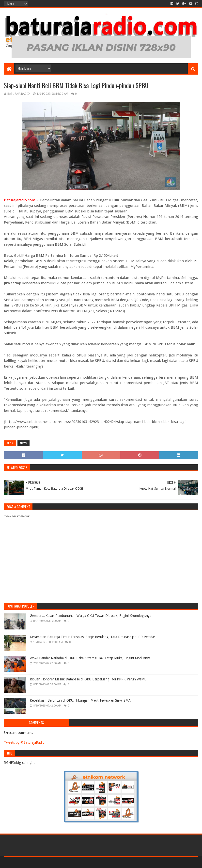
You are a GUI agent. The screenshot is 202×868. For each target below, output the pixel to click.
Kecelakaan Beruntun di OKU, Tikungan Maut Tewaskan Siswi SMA (80, 700)
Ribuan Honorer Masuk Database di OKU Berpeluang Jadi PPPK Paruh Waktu (88, 679)
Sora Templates (31, 862)
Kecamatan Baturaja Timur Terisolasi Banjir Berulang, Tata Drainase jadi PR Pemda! (92, 637)
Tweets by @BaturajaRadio (24, 742)
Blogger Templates (60, 862)
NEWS (23, 443)
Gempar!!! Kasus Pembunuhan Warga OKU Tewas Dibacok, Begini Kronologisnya (91, 616)
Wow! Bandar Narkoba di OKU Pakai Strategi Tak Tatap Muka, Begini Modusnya (90, 658)
